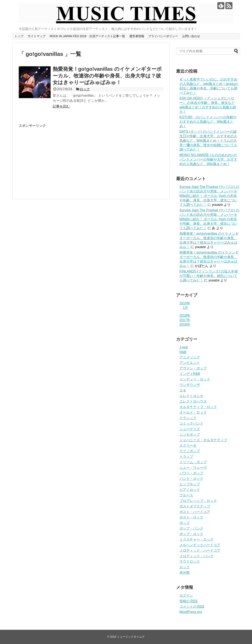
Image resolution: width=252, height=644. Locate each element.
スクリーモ (188, 446)
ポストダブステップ (195, 506)
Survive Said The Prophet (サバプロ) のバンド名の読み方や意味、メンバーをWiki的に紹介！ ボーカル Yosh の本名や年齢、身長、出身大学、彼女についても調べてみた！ (209, 196)
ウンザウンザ (190, 385)
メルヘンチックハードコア (200, 545)
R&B (183, 352)
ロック (85, 89)
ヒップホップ (190, 484)
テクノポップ (190, 451)
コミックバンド (191, 423)
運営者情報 (137, 36)
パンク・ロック (191, 479)
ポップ (185, 523)
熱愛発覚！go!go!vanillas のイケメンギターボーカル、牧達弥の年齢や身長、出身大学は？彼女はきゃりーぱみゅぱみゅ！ (107, 76)
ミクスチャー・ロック (196, 539)
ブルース (186, 495)
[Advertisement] (54, 158)
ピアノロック (190, 490)
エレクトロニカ (191, 396)
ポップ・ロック (191, 534)
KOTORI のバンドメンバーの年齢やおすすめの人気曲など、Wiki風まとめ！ (208, 122)
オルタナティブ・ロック (198, 407)
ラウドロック (190, 561)
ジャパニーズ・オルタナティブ (203, 440)
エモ (183, 390)
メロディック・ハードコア (200, 550)
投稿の (189, 601)
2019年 (185, 303)
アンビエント (190, 363)
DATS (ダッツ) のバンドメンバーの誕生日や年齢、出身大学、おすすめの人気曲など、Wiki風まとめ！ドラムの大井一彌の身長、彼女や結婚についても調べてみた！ (208, 141)
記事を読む (61, 106)
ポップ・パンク (191, 528)
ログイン (186, 595)
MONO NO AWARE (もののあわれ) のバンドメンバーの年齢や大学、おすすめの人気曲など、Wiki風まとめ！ (208, 159)
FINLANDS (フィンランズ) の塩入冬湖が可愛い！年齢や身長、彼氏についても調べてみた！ (209, 276)
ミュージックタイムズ (131, 637)
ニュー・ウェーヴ (193, 468)
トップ (19, 36)
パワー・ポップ (191, 473)
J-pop (184, 347)
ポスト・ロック (191, 517)
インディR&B (190, 374)
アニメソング (190, 357)
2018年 (185, 316)
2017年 (185, 320)
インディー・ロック (195, 379)
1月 (186, 308)
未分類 (185, 573)
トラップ (186, 457)
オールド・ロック (193, 412)
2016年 (185, 324)
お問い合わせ (191, 36)
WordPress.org (191, 612)
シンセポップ (190, 434)
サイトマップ (37, 36)
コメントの (192, 607)
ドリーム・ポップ (193, 462)
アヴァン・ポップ (193, 368)
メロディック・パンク (196, 556)
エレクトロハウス (193, 401)
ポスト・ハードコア (195, 512)
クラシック (188, 418)
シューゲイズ (190, 429)
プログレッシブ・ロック (198, 501)
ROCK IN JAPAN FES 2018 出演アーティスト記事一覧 (87, 36)
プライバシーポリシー (163, 36)
